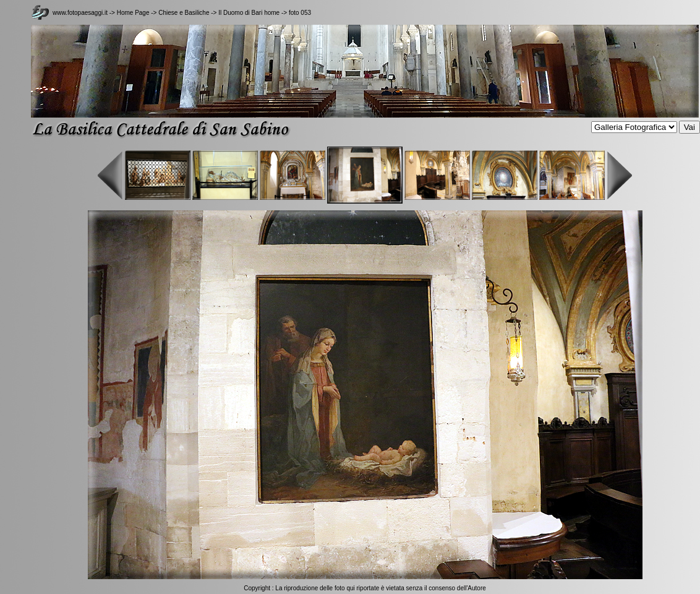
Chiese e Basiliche (185, 13)
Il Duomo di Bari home (249, 13)
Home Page (133, 13)
